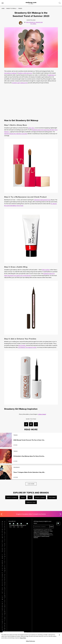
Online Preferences (10, 551)
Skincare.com (5, 529)
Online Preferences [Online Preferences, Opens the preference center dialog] (30, 641)
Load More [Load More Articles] (31, 484)
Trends (20, 8)
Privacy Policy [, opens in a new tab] (23, 638)
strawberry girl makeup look (20, 83)
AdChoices (29, 575)
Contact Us (5, 539)
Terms (10, 534)
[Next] (60, 514)
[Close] (59, 635)
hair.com (5, 543)
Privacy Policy (10, 530)
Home (3, 8)
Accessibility (10, 523)
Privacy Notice (30, 536)
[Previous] (2, 514)
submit (45, 527)
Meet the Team (5, 523)
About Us (5, 534)
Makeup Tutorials (11, 8)
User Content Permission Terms (10, 541)
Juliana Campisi (42, 414)
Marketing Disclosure (38, 534)
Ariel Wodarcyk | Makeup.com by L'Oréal (34, 23)
